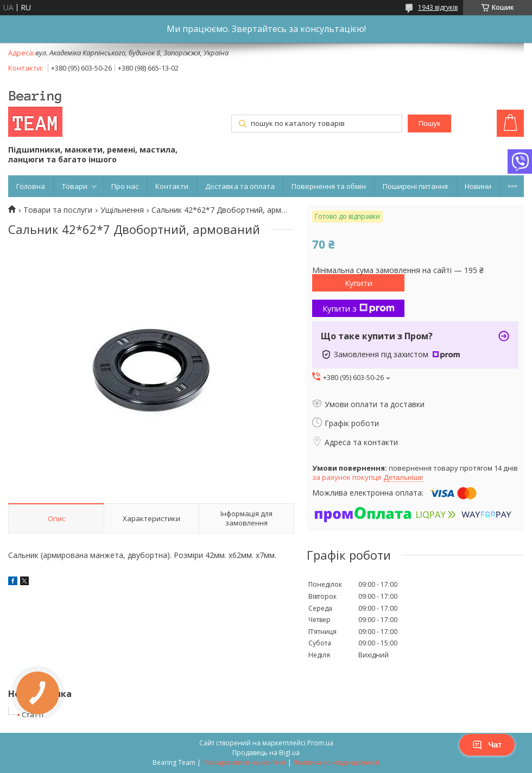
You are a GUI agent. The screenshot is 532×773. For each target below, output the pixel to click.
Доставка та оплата (240, 186)
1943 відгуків (438, 7)
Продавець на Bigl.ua (266, 753)
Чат (487, 745)
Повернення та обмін (329, 186)
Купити (359, 283)
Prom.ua (320, 743)
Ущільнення (122, 210)
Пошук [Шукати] (429, 123)
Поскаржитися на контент (244, 762)
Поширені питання (415, 186)
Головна (31, 186)
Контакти (172, 186)
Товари (75, 186)
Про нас (125, 186)
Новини (478, 186)
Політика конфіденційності (336, 762)
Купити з (359, 308)
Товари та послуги (58, 210)
